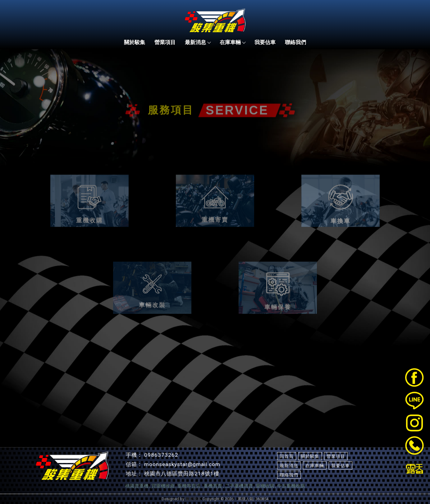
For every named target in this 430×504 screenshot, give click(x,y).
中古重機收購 (291, 486)
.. (236, 499)
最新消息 (198, 42)
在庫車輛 (232, 42)
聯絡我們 (295, 42)
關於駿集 (135, 42)
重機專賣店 (189, 486)
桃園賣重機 (137, 486)
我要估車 (265, 42)
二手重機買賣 (239, 486)
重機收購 (265, 486)
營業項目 (165, 42)
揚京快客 (193, 499)
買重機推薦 (163, 486)
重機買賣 (213, 486)
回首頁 (287, 456)
